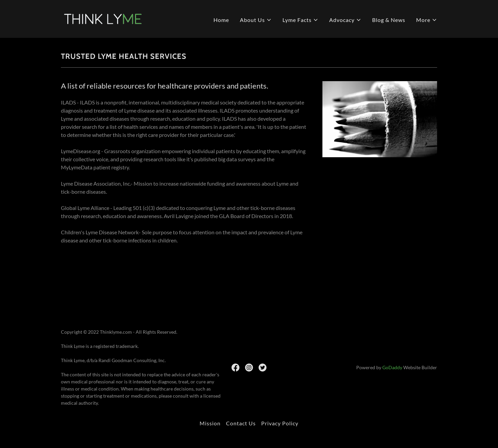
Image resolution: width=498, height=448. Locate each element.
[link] (105, 18)
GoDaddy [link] (392, 367)
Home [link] (221, 20)
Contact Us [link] (241, 423)
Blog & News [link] (389, 20)
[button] (256, 20)
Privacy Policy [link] (280, 423)
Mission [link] (210, 423)
